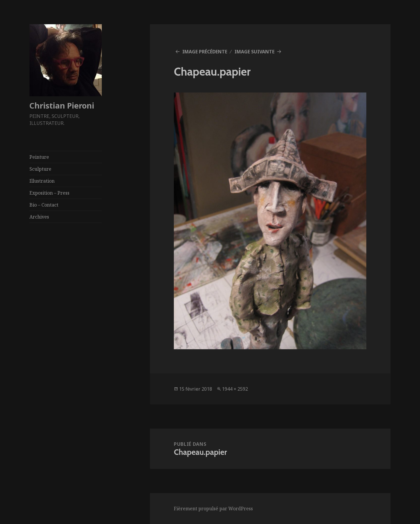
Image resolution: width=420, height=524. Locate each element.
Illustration (42, 181)
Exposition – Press (49, 193)
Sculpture (40, 169)
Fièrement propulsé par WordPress (213, 509)
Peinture (39, 157)
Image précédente (205, 52)
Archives (39, 217)
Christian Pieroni (62, 105)
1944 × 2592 (235, 389)
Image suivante (254, 52)
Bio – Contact (44, 205)
